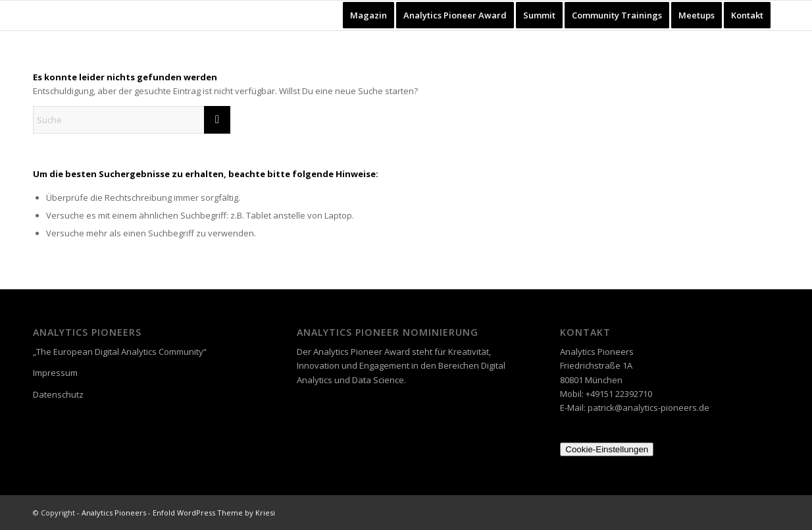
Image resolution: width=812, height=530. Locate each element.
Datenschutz (58, 394)
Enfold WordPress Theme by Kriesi (214, 513)
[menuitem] (368, 15)
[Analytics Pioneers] (67, 15)
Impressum (55, 373)
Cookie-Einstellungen (607, 449)
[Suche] (132, 120)
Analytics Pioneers (114, 513)
